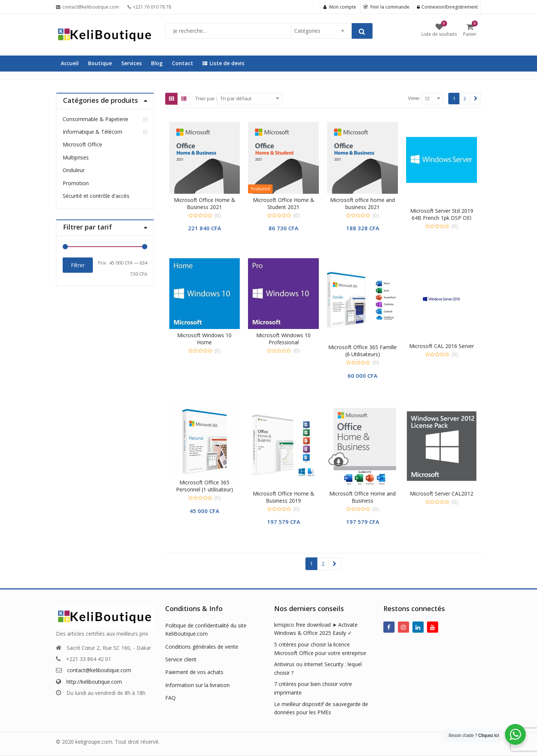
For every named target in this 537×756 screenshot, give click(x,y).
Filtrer (78, 265)
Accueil (70, 63)
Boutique (100, 63)
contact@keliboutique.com (99, 670)
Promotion (76, 183)
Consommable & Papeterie (95, 119)
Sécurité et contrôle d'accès (96, 196)
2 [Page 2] (465, 98)
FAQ (170, 698)
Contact (183, 63)
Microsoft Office (82, 144)
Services (131, 63)
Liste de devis (223, 63)
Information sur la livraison (197, 685)
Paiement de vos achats (194, 672)
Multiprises (76, 157)
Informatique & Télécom (92, 132)
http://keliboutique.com (94, 682)
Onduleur (74, 170)
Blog (157, 63)
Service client (181, 659)
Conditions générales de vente (202, 647)
